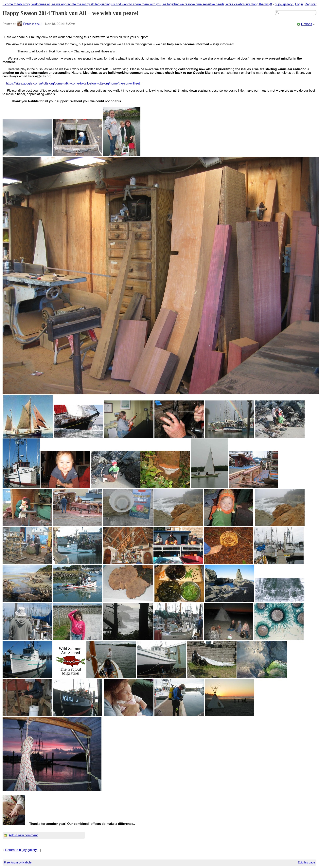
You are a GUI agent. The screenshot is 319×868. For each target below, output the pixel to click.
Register (311, 4)
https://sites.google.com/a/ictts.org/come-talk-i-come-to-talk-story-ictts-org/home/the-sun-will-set (73, 83)
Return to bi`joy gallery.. (22, 850)
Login (299, 4)
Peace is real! (32, 24)
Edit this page (306, 862)
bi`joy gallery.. (284, 4)
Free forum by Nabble (18, 862)
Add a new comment (23, 835)
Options (307, 24)
